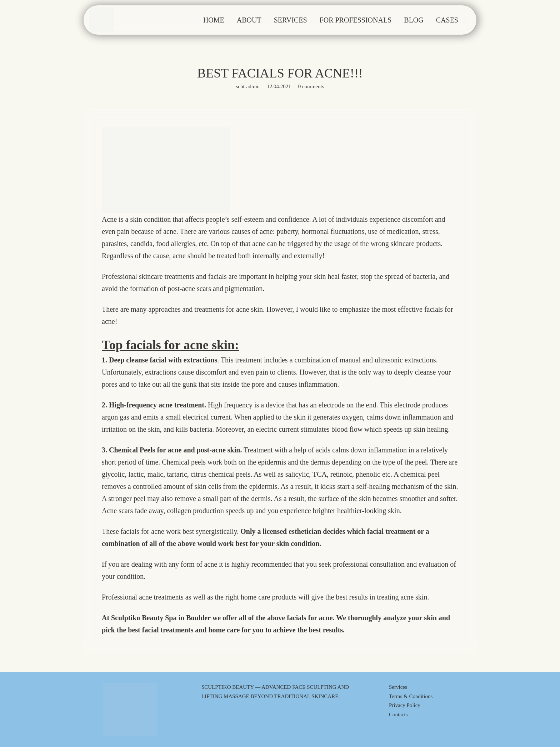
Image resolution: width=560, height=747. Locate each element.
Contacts (398, 715)
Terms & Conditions (411, 696)
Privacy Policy (405, 705)
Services (398, 687)
